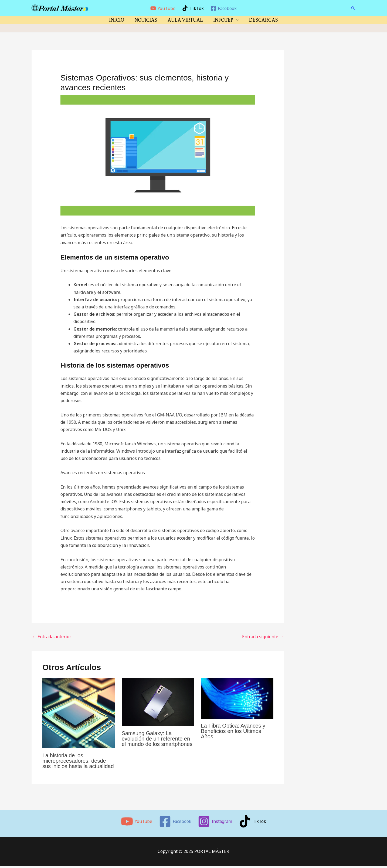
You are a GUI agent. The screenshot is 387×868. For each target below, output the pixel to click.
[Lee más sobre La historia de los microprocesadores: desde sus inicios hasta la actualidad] (79, 713)
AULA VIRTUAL (185, 20)
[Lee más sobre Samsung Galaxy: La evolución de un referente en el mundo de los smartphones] (158, 702)
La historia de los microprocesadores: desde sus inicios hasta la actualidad (78, 761)
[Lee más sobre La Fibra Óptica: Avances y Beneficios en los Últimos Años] (237, 698)
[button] (353, 8)
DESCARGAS (262, 20)
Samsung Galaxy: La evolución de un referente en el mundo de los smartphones (157, 739)
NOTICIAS (147, 20)
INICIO (118, 20)
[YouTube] (163, 8)
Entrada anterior (52, 637)
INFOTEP (223, 20)
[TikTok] (193, 8)
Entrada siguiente (263, 637)
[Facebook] (223, 8)
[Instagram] (215, 821)
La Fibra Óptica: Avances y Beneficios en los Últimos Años (233, 731)
